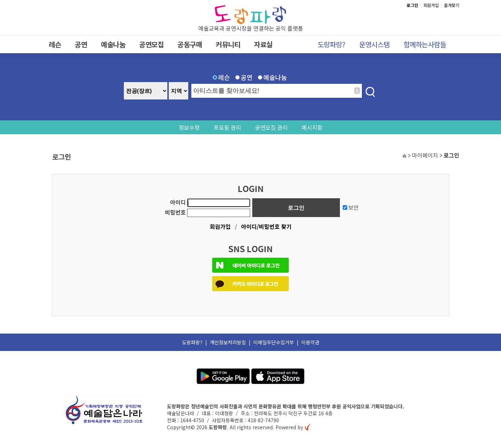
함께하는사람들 (425, 44)
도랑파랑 (218, 427)
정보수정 (189, 127)
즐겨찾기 (452, 5)
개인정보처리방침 (228, 342)
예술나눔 (113, 44)
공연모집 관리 (271, 127)
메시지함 (312, 127)
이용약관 (310, 342)
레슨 (55, 44)
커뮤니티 (228, 44)
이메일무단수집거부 (274, 342)
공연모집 (151, 44)
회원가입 (431, 5)
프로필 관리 (227, 127)
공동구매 (190, 44)
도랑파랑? (332, 44)
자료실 (263, 44)
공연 (81, 44)
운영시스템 (374, 44)
